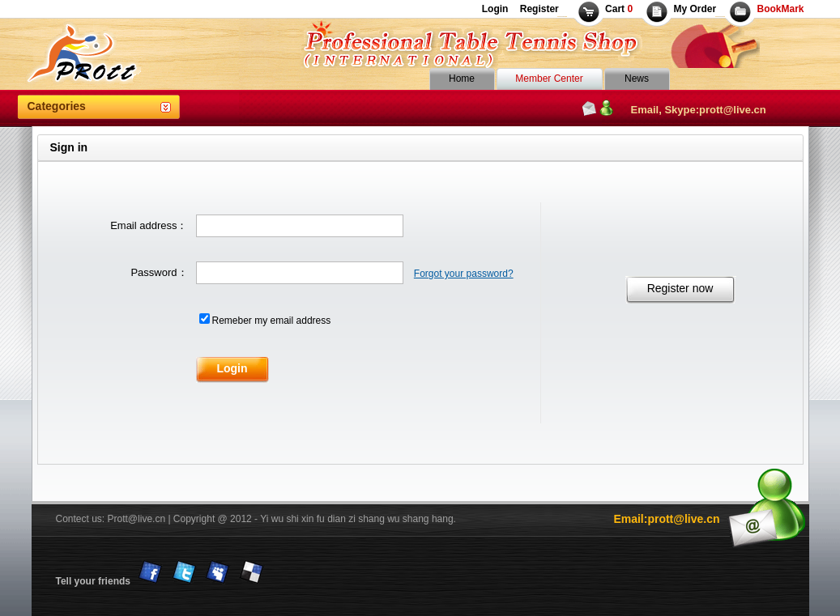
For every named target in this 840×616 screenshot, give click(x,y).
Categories (57, 106)
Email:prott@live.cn (666, 519)
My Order (695, 9)
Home (462, 79)
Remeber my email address (272, 321)
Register (537, 9)
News (637, 79)
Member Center (549, 79)
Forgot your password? (464, 274)
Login (495, 9)
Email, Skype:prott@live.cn (699, 110)
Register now (680, 288)
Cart (619, 9)
